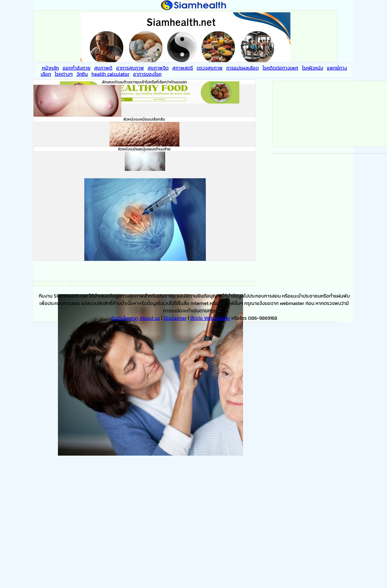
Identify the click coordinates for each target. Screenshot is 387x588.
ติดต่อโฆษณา (125, 318)
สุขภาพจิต (158, 68)
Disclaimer (175, 318)
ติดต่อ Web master (210, 318)
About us (150, 318)
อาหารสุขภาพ (130, 68)
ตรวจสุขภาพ (210, 68)
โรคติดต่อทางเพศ (280, 68)
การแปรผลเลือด (243, 68)
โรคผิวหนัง (313, 68)
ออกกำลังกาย (77, 68)
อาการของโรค (147, 74)
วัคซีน (82, 74)
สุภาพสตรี (183, 68)
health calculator (110, 74)
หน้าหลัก (50, 68)
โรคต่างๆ (64, 74)
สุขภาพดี (103, 68)
